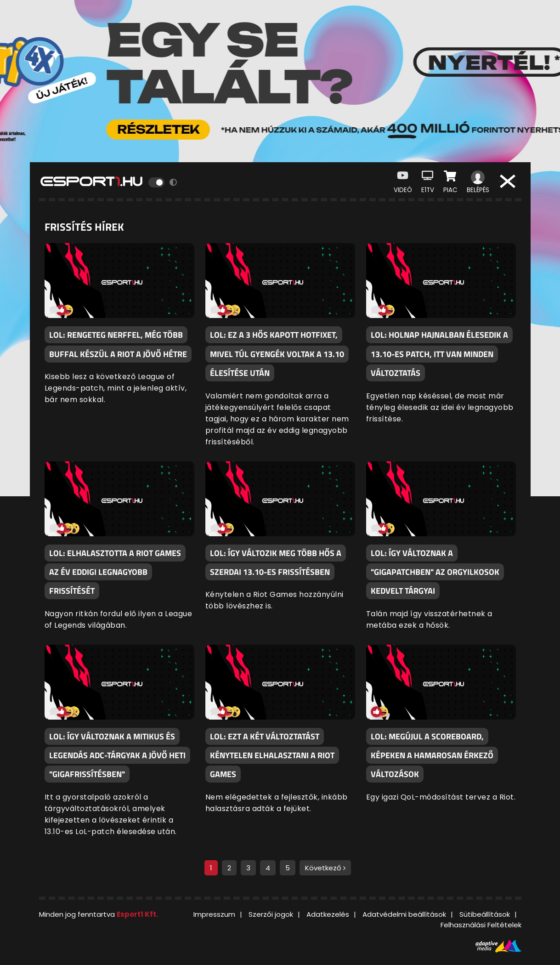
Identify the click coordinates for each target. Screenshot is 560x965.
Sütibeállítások (485, 914)
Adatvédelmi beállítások (404, 914)
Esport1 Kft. (137, 914)
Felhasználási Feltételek (481, 925)
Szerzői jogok (271, 914)
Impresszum (214, 914)
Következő (325, 868)
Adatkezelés (328, 914)
